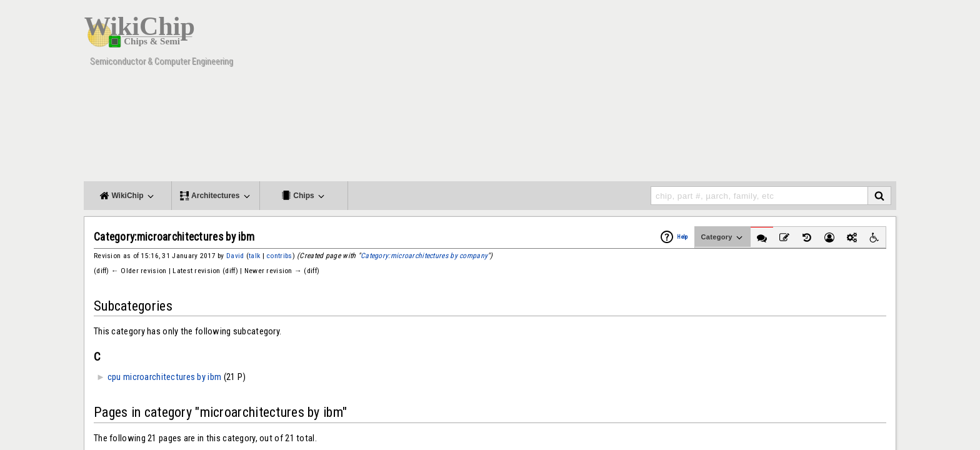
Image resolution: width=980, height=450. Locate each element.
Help (682, 237)
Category (723, 237)
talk (254, 256)
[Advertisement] (668, 94)
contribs (279, 256)
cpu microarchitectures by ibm (165, 377)
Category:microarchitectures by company (424, 256)
